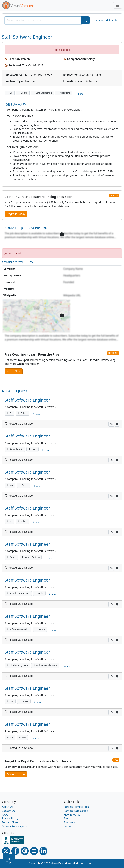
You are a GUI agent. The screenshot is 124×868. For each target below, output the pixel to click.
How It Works (72, 815)
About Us (8, 807)
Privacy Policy (10, 818)
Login (67, 826)
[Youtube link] (34, 851)
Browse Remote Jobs (14, 826)
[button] (111, 424)
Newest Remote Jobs (76, 807)
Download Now (16, 774)
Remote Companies (76, 811)
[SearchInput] (43, 20)
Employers (70, 822)
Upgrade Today (16, 214)
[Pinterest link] (25, 851)
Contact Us (8, 811)
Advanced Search (106, 20)
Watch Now (14, 371)
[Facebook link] (15, 851)
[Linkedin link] (43, 851)
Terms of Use (10, 822)
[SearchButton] (85, 20)
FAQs (5, 815)
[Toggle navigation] (118, 5)
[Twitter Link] (6, 851)
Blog (67, 818)
